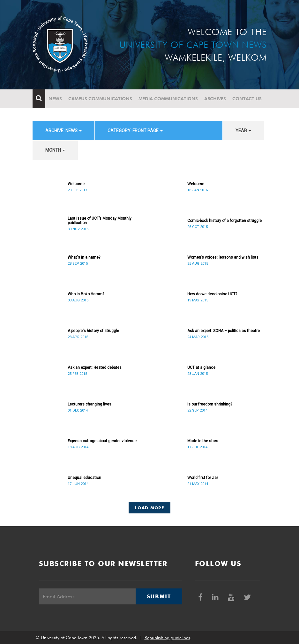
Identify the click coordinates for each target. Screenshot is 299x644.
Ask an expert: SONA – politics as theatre (224, 331)
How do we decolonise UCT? (212, 294)
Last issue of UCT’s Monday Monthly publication (100, 221)
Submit (159, 596)
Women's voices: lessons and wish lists (223, 257)
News (55, 99)
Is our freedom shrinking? (210, 404)
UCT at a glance (201, 367)
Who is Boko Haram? (86, 294)
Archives (215, 99)
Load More (149, 508)
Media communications (168, 99)
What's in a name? (84, 257)
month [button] (55, 150)
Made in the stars (203, 441)
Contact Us (247, 99)
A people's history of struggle (93, 331)
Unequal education (84, 478)
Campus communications (100, 99)
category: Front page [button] (135, 131)
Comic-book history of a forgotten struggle (224, 221)
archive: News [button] (64, 131)
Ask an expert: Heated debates (95, 367)
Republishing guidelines (167, 638)
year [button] (243, 131)
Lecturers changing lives (90, 404)
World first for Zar (203, 478)
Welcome (76, 184)
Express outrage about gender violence (102, 441)
